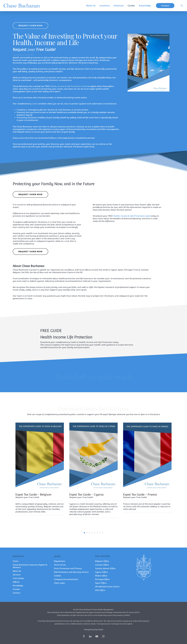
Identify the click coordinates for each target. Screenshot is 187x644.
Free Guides (18, 578)
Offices (16, 582)
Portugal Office (102, 579)
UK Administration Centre (107, 587)
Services (17, 575)
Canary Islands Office (105, 568)
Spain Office (101, 583)
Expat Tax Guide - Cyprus (86, 494)
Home (16, 561)
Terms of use (60, 565)
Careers (16, 589)
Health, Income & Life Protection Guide (132, 233)
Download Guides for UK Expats (94, 409)
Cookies (57, 576)
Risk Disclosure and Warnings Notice (71, 572)
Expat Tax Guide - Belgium (33, 494)
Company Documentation (66, 579)
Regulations (60, 561)
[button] (30, 26)
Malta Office (101, 576)
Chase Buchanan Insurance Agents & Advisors (30, 566)
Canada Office (102, 565)
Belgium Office (102, 561)
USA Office (100, 590)
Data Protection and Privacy (68, 568)
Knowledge (18, 586)
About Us (17, 571)
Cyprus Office (101, 572)
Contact (17, 593)
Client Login (59, 583)
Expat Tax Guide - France (140, 494)
